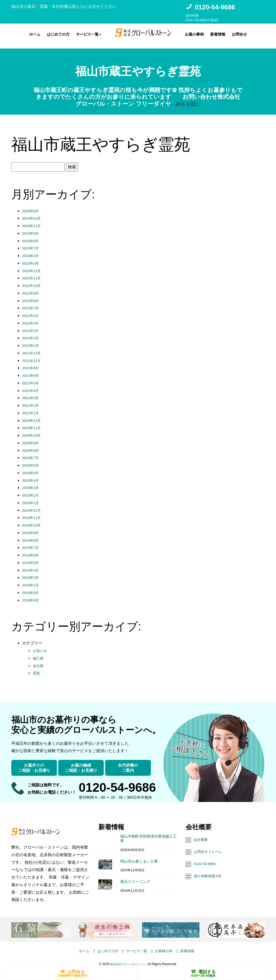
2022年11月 (33, 273)
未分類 (39, 661)
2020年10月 (33, 430)
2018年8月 (32, 595)
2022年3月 (32, 326)
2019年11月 (33, 513)
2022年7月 (32, 303)
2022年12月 (33, 266)
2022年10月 (33, 281)
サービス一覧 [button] (89, 33)
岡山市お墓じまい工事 (139, 856)
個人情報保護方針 (210, 870)
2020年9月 (32, 438)
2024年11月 (33, 221)
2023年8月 (32, 236)
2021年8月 (32, 371)
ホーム (35, 33)
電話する (203, 971)
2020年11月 (33, 423)
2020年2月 (32, 490)
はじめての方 (58, 33)
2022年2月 (32, 333)
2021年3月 (32, 393)
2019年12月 (33, 505)
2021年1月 (32, 408)
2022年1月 (32, 341)
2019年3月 (32, 573)
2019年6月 (32, 550)
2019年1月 (32, 580)
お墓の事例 (194, 33)
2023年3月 (32, 258)
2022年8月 (32, 296)
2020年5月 (32, 468)
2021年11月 (33, 356)
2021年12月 (33, 348)
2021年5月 (32, 378)
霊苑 (37, 668)
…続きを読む (186, 99)
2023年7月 (32, 243)
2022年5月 (32, 311)
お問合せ (239, 33)
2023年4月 (32, 251)
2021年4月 (32, 386)
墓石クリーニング (135, 877)
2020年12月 (33, 416)
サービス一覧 (137, 946)
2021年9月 (32, 363)
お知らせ (41, 646)
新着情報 (218, 33)
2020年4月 (32, 475)
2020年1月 (32, 498)
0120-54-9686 (215, 7)
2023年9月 (32, 228)
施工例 (39, 653)
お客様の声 (167, 946)
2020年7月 (32, 453)
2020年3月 (32, 483)
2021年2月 (32, 400)
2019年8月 (32, 535)
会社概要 (202, 835)
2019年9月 (32, 528)
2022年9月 (32, 288)
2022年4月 (32, 318)
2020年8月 (32, 445)
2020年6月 (32, 460)
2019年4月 (32, 565)
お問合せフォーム (210, 847)
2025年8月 (32, 206)
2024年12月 (33, 214)
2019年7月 (32, 543)
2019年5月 (32, 558)
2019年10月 (33, 520)
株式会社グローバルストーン (128, 959)
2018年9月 (32, 588)
